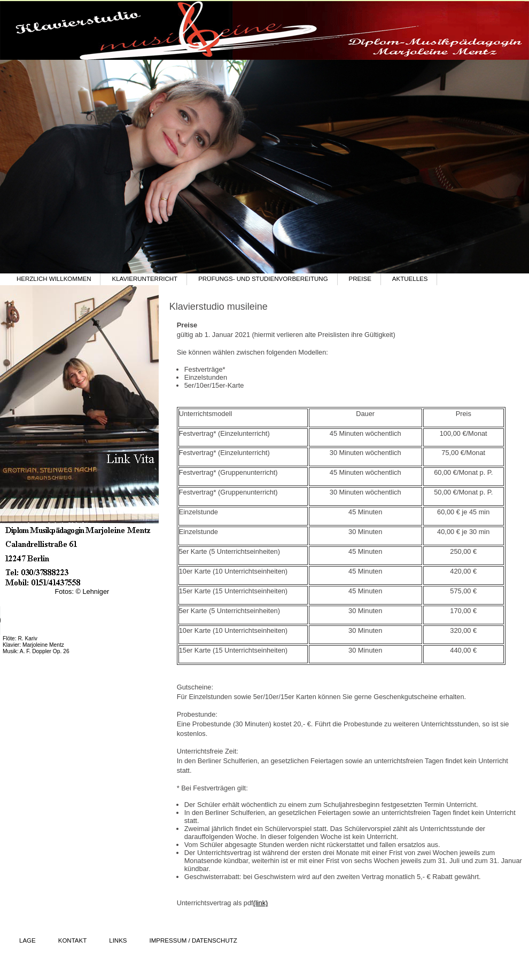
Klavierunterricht (145, 279)
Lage (28, 940)
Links (118, 940)
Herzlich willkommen (54, 279)
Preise (360, 279)
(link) (261, 903)
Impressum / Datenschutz (193, 940)
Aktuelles (410, 279)
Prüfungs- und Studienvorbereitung (263, 279)
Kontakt (73, 940)
